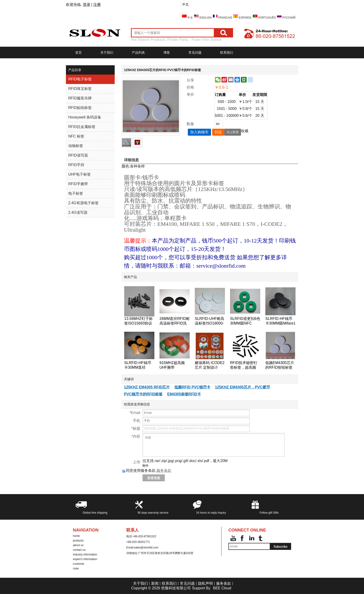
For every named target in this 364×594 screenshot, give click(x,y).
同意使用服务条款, (147, 471)
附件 (146, 466)
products (78, 541)
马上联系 (233, 132)
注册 (97, 5)
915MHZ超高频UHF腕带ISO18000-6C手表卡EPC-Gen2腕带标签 (175, 365)
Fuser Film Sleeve (206, 40)
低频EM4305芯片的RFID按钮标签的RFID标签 (280, 365)
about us (78, 545)
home (76, 536)
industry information (85, 555)
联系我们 (227, 53)
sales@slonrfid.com (146, 548)
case (76, 568)
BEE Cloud (222, 588)
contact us (79, 550)
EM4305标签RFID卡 (184, 394)
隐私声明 (205, 583)
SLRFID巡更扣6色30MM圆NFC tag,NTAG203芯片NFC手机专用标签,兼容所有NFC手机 (245, 321)
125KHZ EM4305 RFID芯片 (147, 387)
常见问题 (195, 53)
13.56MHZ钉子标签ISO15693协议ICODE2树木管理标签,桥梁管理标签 (139, 321)
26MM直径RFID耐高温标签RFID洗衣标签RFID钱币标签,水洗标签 (175, 321)
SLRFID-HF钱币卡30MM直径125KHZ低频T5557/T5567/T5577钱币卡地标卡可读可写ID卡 (139, 365)
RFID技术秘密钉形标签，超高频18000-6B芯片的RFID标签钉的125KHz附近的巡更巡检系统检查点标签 (245, 365)
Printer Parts (178, 40)
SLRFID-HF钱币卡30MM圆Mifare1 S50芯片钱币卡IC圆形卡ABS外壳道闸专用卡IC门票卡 (280, 321)
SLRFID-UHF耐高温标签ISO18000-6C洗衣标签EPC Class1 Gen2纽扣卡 (210, 321)
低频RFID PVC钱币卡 (192, 387)
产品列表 (138, 53)
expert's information (85, 559)
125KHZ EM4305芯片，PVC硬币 (242, 387)
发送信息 (154, 478)
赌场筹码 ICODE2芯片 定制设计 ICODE (210, 365)
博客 (167, 53)
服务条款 (164, 471)
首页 (78, 53)
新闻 (155, 583)
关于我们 (107, 53)
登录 (87, 5)
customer (79, 564)
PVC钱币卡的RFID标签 (143, 394)
